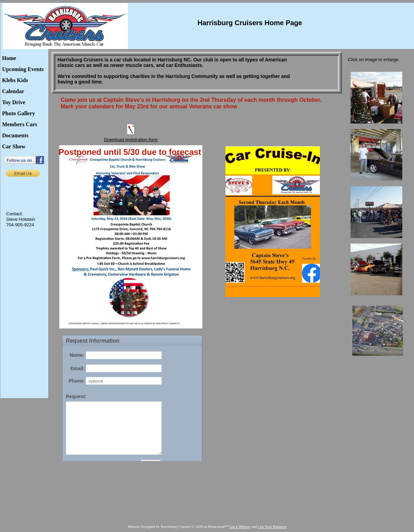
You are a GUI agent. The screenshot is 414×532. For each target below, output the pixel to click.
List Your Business (272, 526)
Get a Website (240, 526)
